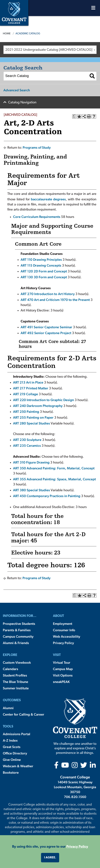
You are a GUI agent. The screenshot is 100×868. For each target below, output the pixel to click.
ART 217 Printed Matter (31, 388)
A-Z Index (10, 740)
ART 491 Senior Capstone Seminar (46, 327)
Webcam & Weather (18, 766)
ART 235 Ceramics (27, 446)
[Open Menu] (93, 9)
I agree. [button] (50, 858)
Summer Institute (16, 688)
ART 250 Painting (26, 412)
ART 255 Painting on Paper (33, 417)
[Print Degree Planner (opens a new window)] (74, 116)
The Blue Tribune (16, 682)
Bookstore (11, 772)
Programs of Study (37, 147)
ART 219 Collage (26, 394)
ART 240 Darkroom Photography (38, 406)
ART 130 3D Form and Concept (44, 277)
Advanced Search (17, 90)
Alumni (8, 708)
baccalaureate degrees (48, 199)
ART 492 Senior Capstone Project (46, 333)
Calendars (10, 669)
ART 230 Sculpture (27, 440)
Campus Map (63, 669)
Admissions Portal (17, 734)
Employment (63, 624)
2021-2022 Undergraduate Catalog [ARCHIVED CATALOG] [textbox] (49, 50)
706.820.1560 (75, 797)
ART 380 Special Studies (31, 490)
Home (7, 33)
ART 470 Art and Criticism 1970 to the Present (55, 300)
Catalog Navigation (22, 103)
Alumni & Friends (16, 643)
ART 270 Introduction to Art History (48, 294)
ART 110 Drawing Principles (41, 259)
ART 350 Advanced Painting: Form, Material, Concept (54, 468)
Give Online (12, 760)
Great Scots (12, 747)
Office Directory (15, 753)
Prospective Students (19, 624)
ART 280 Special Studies (31, 423)
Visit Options (63, 675)
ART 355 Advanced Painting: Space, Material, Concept (54, 479)
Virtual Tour (62, 662)
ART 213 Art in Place (28, 382)
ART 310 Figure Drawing (31, 462)
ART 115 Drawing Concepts (41, 265)
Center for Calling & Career (24, 714)
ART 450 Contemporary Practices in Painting (47, 496)
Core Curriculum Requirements (37, 217)
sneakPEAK (61, 682)
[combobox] (50, 50)
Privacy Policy (63, 643)
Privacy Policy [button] (77, 847)
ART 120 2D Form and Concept (44, 271)
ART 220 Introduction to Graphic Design (43, 400)
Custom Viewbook (17, 662)
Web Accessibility (67, 636)
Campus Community (18, 636)
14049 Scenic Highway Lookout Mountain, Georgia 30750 (75, 787)
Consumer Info (64, 630)
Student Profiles (15, 675)
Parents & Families (17, 630)
